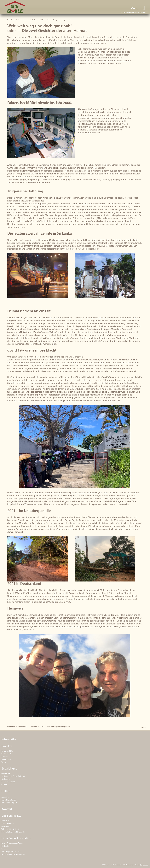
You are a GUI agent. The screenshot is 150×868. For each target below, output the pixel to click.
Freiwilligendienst (8, 800)
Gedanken (33, 20)
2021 (42, 20)
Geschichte (6, 773)
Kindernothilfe (7, 751)
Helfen (6, 791)
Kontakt (7, 809)
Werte (4, 762)
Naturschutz (6, 759)
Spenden (5, 797)
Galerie (4, 785)
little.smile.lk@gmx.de (16, 832)
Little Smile (15, 7)
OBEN (143, 727)
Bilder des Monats (8, 782)
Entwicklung (9, 768)
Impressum (144, 865)
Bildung (4, 756)
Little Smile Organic (9, 803)
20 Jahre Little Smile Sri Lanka (13, 776)
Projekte (7, 746)
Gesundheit (6, 754)
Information (22, 20)
